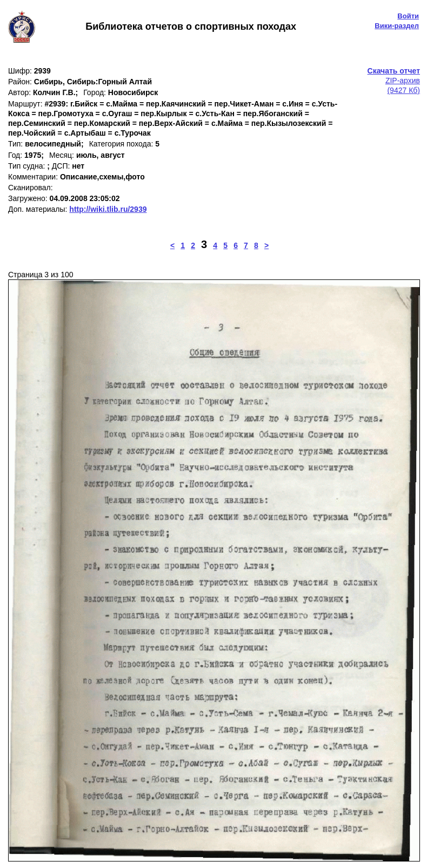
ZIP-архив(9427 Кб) (394, 81)
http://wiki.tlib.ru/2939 (108, 209)
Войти (408, 16)
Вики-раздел (397, 26)
